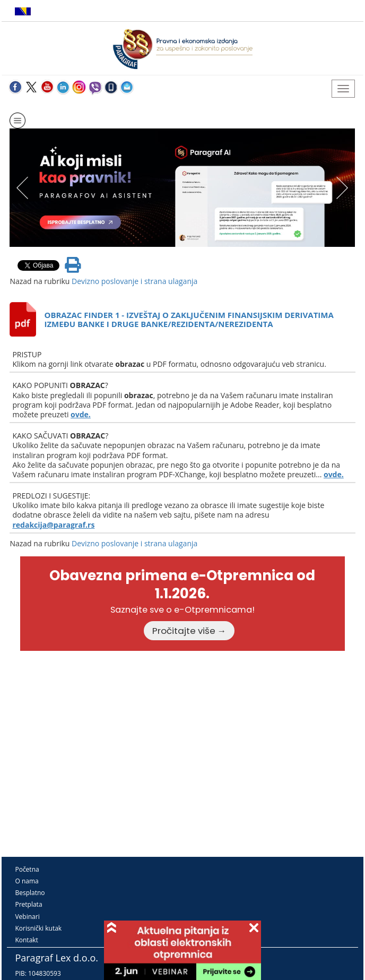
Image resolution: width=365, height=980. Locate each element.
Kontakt (26, 940)
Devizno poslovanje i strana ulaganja (134, 281)
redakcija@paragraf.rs (53, 525)
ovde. (81, 414)
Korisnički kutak (38, 928)
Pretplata (28, 904)
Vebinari (27, 917)
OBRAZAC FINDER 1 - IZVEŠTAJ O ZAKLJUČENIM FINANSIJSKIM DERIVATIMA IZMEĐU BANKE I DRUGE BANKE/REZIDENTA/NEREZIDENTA (189, 319)
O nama (27, 881)
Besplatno (30, 893)
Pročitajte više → (189, 631)
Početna (27, 869)
